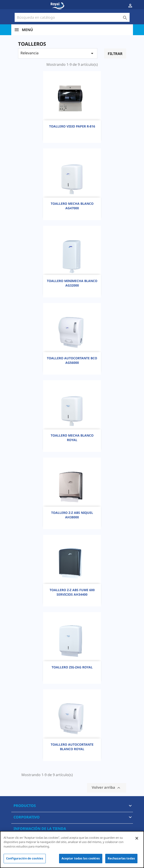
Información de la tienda (40, 829)
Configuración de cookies (25, 858)
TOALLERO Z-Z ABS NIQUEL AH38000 (72, 515)
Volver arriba (107, 788)
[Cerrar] (137, 838)
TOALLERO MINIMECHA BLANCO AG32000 (72, 283)
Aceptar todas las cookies (81, 858)
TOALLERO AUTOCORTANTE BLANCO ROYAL (72, 747)
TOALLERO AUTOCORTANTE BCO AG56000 (72, 360)
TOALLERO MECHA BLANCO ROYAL (72, 438)
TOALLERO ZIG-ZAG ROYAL (72, 667)
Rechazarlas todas (121, 858)
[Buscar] (72, 17)
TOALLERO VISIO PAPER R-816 (72, 126)
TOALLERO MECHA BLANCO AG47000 (72, 206)
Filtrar (115, 54)
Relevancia (58, 53)
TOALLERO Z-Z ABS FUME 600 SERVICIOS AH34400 (72, 592)
